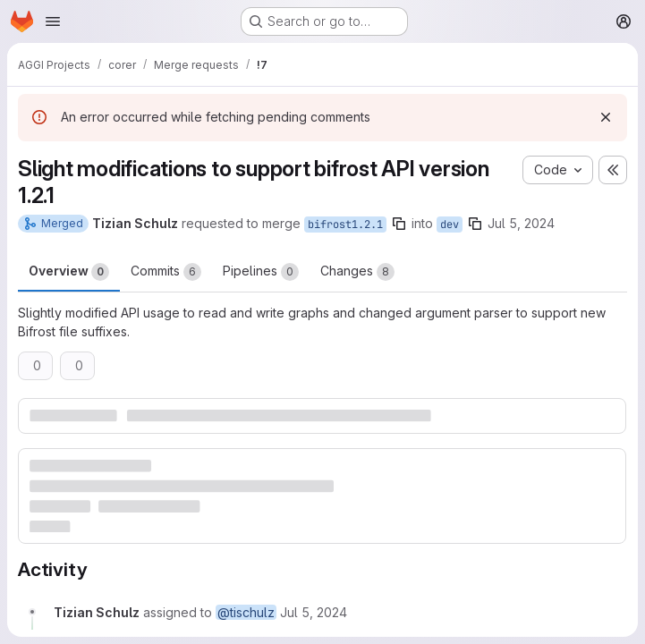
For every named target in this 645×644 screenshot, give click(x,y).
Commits (166, 272)
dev (450, 225)
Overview (69, 272)
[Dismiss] (606, 117)
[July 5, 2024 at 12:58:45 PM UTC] (314, 612)
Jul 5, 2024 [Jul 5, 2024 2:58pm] (521, 223)
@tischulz (246, 612)
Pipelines (261, 272)
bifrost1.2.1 (345, 225)
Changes (357, 272)
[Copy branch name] (399, 224)
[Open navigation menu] (53, 21)
